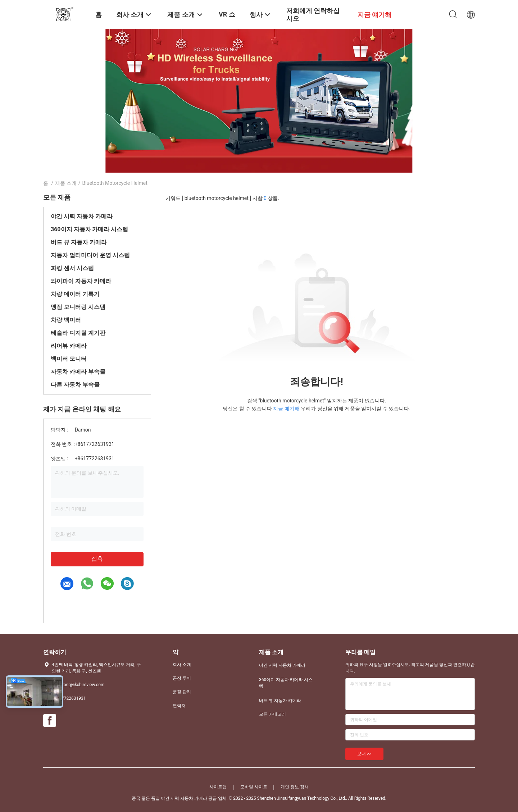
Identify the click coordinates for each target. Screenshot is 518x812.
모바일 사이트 (254, 787)
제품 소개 (66, 183)
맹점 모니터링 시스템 (78, 307)
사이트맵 (218, 787)
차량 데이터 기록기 (75, 294)
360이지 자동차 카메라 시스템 (89, 229)
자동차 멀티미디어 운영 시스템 (90, 255)
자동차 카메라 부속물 (78, 372)
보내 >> (364, 754)
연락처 (179, 706)
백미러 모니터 (69, 359)
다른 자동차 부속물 (75, 385)
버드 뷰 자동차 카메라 (79, 242)
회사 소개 (182, 665)
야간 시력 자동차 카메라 (82, 216)
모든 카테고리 (272, 714)
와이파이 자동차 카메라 (81, 281)
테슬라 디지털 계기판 (78, 333)
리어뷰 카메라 (69, 346)
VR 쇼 (227, 14)
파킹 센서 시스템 (72, 268)
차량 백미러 (66, 320)
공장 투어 (182, 678)
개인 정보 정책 (295, 787)
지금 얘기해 (286, 409)
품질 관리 (182, 692)
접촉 (97, 559)
